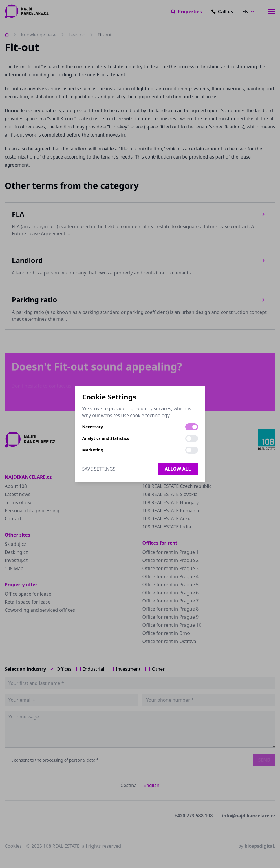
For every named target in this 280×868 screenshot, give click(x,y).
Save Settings (99, 469)
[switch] (192, 427)
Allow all (178, 469)
